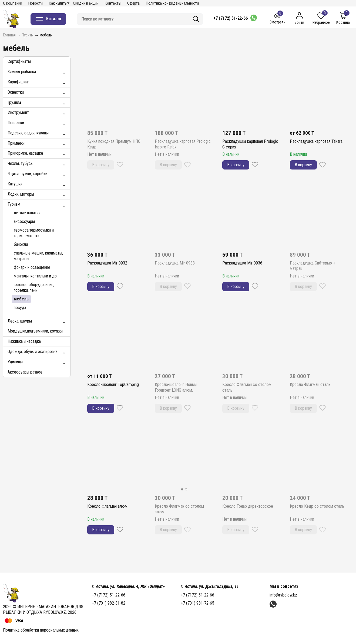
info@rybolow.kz (283, 595)
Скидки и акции (86, 3)
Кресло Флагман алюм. (108, 506)
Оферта (133, 3)
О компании (13, 3)
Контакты (113, 3)
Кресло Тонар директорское (248, 506)
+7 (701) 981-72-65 (197, 603)
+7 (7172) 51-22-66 (231, 18)
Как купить (58, 3)
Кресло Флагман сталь (310, 384)
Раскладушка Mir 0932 (107, 263)
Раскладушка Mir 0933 (175, 263)
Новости (36, 3)
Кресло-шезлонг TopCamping (113, 384)
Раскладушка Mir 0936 (242, 263)
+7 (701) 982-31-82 (109, 603)
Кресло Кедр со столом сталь (317, 506)
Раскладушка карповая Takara (316, 141)
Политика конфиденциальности (172, 3)
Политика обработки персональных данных (41, 630)
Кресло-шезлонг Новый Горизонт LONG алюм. (176, 387)
